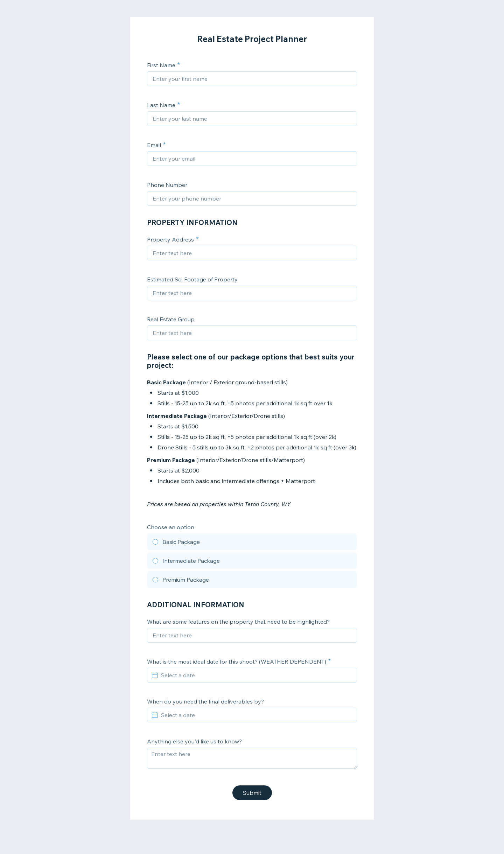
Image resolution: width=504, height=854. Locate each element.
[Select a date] (256, 675)
